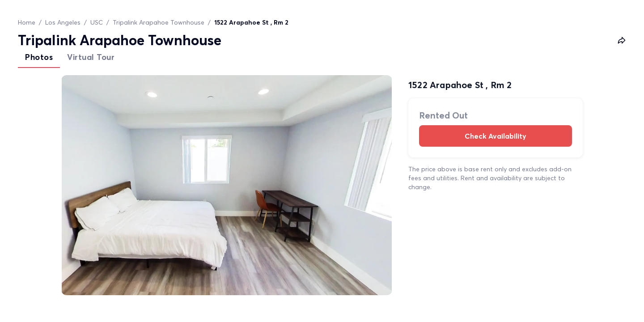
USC (97, 22)
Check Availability (496, 136)
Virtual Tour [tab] (91, 57)
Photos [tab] (39, 57)
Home (27, 22)
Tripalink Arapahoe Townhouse (159, 22)
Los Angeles (63, 22)
